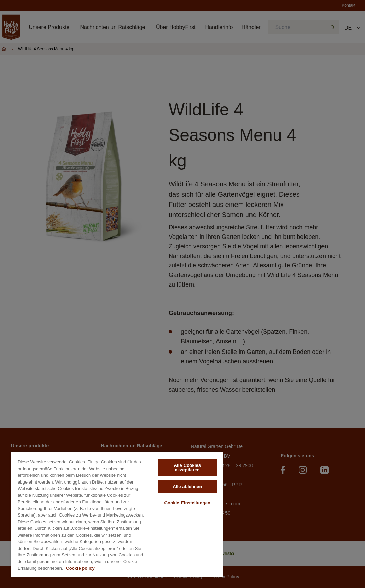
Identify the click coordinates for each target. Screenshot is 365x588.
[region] (117, 514)
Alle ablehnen (187, 486)
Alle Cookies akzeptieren (188, 468)
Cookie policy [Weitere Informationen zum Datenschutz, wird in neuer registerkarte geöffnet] (80, 568)
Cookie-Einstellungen (188, 503)
